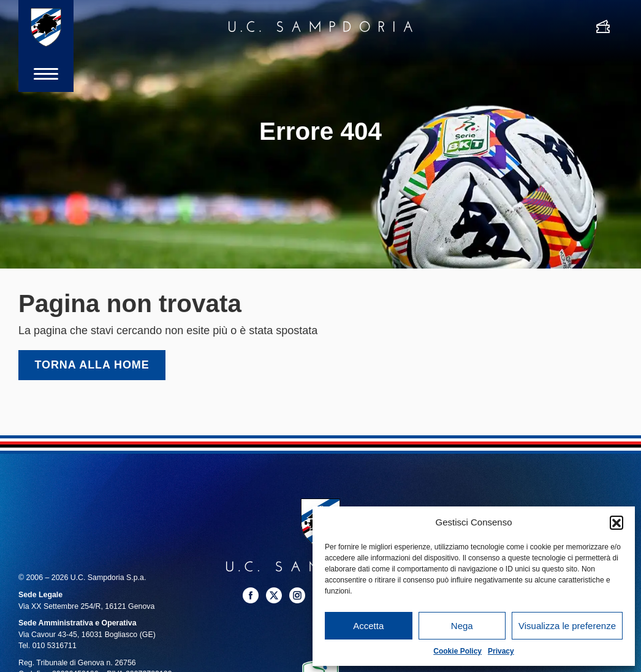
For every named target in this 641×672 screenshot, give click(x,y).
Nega (462, 626)
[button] (616, 522)
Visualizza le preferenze (567, 626)
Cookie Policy (457, 651)
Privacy (501, 651)
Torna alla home (92, 365)
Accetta (368, 626)
